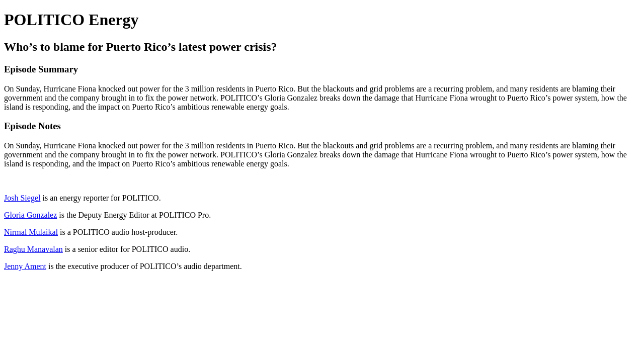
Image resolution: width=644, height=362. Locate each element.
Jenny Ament (25, 266)
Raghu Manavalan (33, 249)
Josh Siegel (22, 198)
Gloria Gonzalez (30, 215)
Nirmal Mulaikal (31, 232)
